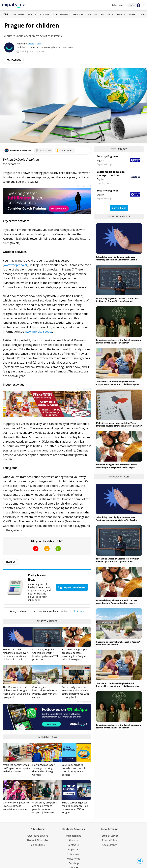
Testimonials (73, 854)
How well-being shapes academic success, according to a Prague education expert (75, 654)
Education (107, 14)
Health (121, 14)
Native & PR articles (38, 840)
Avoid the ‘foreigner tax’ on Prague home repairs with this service (16, 768)
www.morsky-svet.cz (38, 332)
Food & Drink (61, 14)
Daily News (18, 14)
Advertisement (84, 186)
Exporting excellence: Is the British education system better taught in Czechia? (119, 341)
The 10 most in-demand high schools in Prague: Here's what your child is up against (17, 692)
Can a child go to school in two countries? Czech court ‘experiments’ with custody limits (75, 692)
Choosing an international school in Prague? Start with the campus (45, 692)
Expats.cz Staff (34, 44)
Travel (143, 14)
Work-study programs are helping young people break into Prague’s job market (45, 807)
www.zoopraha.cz (16, 265)
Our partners (74, 849)
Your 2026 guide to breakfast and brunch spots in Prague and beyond (74, 770)
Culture (45, 14)
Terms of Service (109, 836)
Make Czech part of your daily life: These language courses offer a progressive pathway (119, 424)
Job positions (38, 845)
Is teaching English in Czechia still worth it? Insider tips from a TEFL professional (45, 654)
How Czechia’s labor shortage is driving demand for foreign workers (43, 770)
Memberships (73, 836)
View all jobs (119, 208)
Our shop (74, 863)
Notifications (64, 150)
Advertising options (38, 836)
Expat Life (78, 14)
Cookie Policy (109, 845)
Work (132, 14)
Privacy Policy (109, 840)
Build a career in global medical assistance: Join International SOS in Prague (75, 807)
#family (10, 562)
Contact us (74, 845)
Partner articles (47, 737)
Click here (78, 611)
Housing (92, 14)
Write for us (74, 859)
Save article (43, 150)
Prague (32, 14)
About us (73, 840)
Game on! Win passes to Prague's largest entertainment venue (16, 806)
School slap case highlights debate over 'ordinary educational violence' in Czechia (15, 654)
